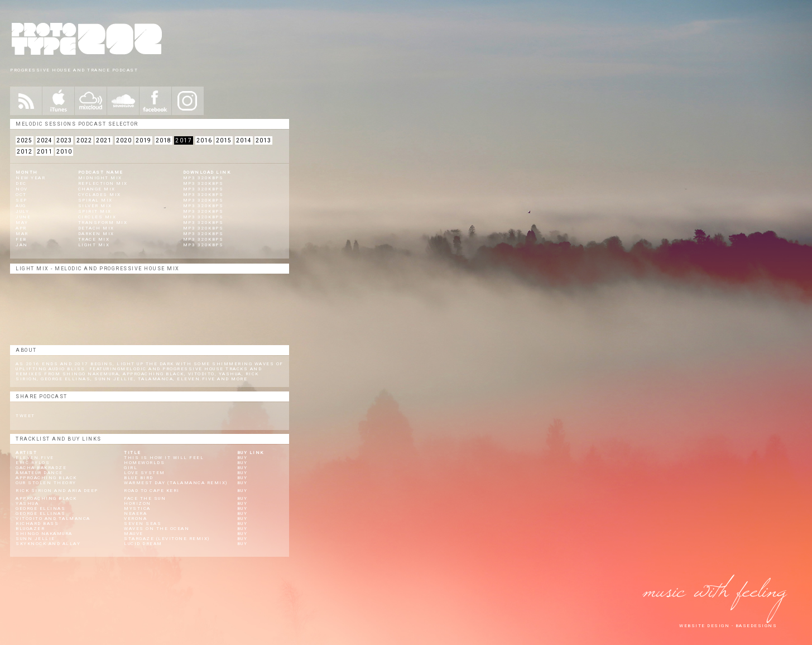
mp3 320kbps (203, 178)
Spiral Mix (95, 200)
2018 (164, 140)
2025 (25, 140)
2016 (204, 140)
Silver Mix (95, 206)
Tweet (25, 416)
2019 (143, 140)
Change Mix (97, 189)
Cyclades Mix (100, 195)
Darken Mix (96, 234)
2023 (64, 140)
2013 (263, 140)
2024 (45, 140)
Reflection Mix (103, 183)
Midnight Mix (100, 178)
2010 (64, 152)
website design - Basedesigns (728, 626)
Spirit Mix (95, 211)
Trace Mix (94, 239)
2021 (104, 140)
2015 (224, 140)
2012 (25, 152)
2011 (45, 152)
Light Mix (94, 245)
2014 (244, 140)
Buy (242, 458)
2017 (184, 140)
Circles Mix (97, 217)
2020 (124, 140)
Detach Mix (96, 228)
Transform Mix (103, 223)
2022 (84, 140)
